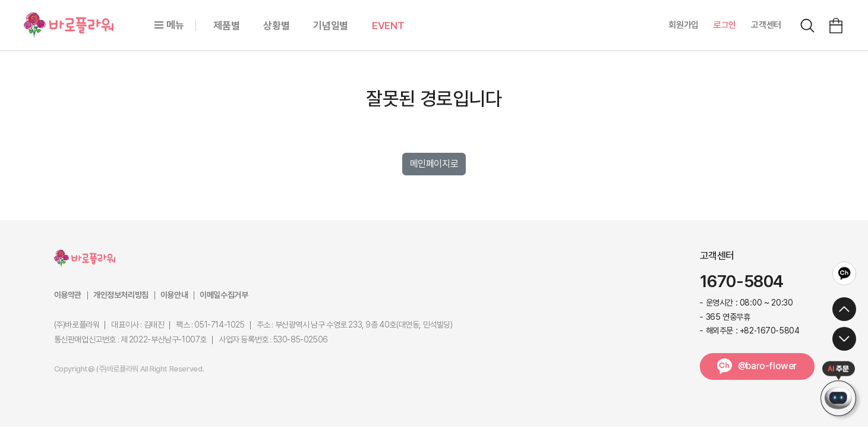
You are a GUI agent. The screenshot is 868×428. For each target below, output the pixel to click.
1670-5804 (742, 282)
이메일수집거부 (224, 295)
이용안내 (174, 295)
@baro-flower (767, 366)
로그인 (725, 25)
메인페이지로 (434, 164)
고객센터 (766, 25)
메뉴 (169, 25)
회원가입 (684, 25)
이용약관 (68, 295)
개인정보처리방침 (121, 295)
